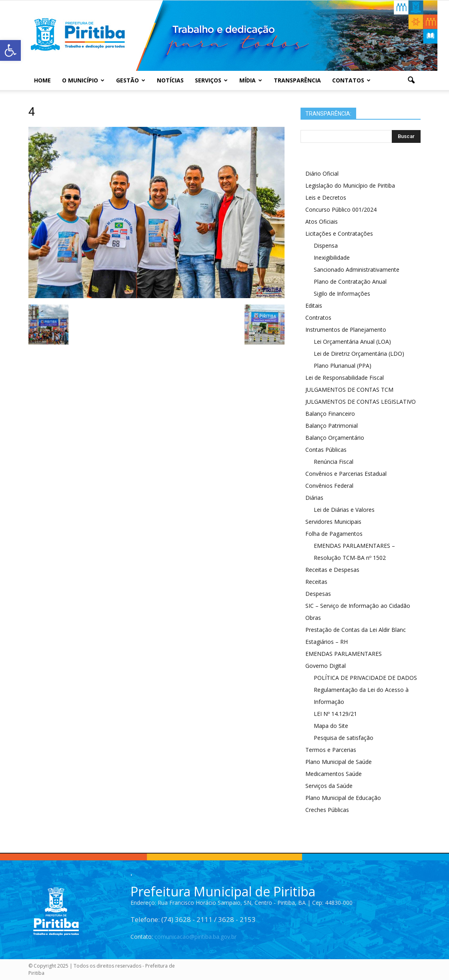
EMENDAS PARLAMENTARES (344, 654)
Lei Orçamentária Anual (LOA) (352, 342)
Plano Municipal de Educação (343, 798)
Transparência (297, 80)
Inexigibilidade (332, 258)
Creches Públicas (327, 810)
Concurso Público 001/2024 (341, 209)
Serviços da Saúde (329, 786)
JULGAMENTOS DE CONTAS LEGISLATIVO (361, 402)
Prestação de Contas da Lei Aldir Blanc (356, 630)
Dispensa (326, 246)
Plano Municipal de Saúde (339, 762)
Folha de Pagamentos (334, 534)
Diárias (314, 498)
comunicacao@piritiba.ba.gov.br (195, 937)
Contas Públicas (326, 450)
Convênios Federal (329, 486)
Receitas (316, 582)
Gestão (131, 80)
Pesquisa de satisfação (344, 738)
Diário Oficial (322, 173)
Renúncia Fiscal (334, 462)
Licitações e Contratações (339, 233)
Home (42, 80)
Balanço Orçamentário (335, 438)
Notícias (170, 80)
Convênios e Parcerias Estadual (346, 474)
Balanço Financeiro (330, 414)
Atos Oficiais (322, 221)
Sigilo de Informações (342, 294)
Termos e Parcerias (331, 750)
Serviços (211, 80)
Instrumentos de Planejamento (346, 330)
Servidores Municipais (333, 522)
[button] (411, 80)
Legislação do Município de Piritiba (350, 185)
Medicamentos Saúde (334, 774)
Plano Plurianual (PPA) (343, 366)
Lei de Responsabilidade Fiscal (345, 378)
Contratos (318, 318)
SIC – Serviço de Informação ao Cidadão (358, 606)
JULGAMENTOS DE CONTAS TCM (349, 390)
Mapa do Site (331, 726)
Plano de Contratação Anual (350, 282)
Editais (314, 306)
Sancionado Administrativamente (357, 270)
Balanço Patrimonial (332, 426)
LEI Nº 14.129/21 (335, 714)
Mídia (251, 80)
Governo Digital (326, 666)
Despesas (318, 594)
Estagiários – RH (327, 642)
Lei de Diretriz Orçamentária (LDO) (359, 354)
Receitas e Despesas (332, 570)
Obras (313, 618)
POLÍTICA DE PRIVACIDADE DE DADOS (365, 678)
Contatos (351, 80)
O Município (83, 80)
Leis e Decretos (326, 197)
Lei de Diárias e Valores (344, 510)
